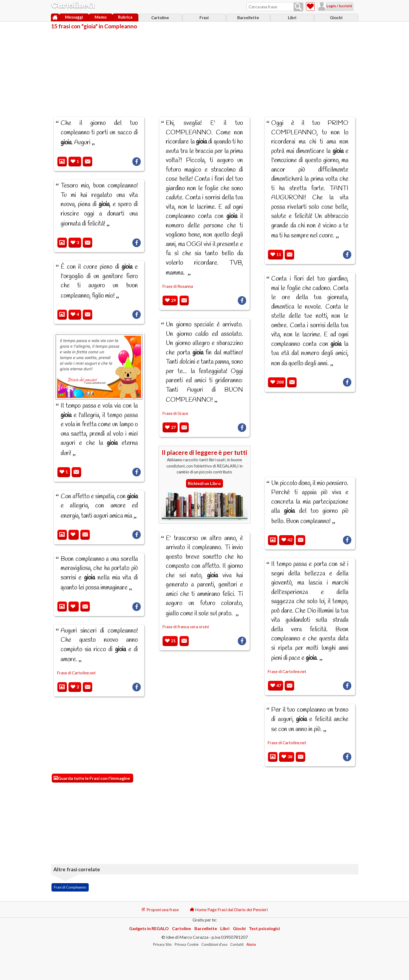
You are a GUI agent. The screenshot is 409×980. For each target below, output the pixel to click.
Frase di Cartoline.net (76, 673)
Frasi (204, 18)
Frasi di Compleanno (70, 887)
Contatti (237, 944)
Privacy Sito (162, 944)
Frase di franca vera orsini (186, 627)
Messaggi (74, 17)
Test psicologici (264, 928)
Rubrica (125, 17)
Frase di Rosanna (178, 286)
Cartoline (160, 18)
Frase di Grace (175, 413)
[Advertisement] (205, 70)
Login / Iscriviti (332, 6)
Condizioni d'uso (214, 944)
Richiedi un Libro (204, 483)
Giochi (336, 18)
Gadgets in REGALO (149, 928)
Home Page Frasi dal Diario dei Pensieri (229, 909)
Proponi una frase (160, 909)
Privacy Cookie (187, 944)
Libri (292, 18)
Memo (101, 17)
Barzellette (248, 18)
